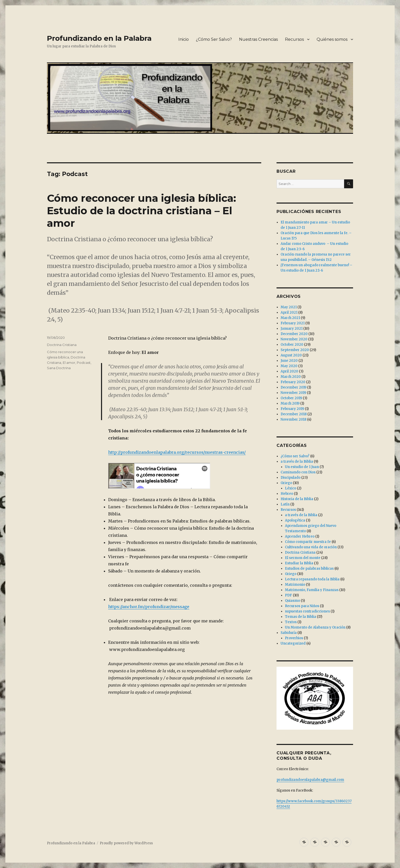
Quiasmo (292, 601)
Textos (291, 622)
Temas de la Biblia (301, 617)
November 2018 (293, 419)
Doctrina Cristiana (62, 345)
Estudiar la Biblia (299, 563)
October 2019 (291, 398)
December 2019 (293, 387)
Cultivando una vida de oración (311, 547)
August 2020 (291, 355)
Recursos (294, 39)
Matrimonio (295, 585)
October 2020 (292, 345)
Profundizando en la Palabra (99, 38)
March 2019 (290, 403)
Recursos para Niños (302, 606)
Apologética (295, 520)
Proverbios (294, 638)
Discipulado (291, 478)
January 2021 (292, 329)
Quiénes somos (332, 39)
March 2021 (290, 318)
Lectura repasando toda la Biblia (312, 579)
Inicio (184, 39)
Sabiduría (289, 633)
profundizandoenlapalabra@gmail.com (310, 780)
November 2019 (293, 393)
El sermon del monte (303, 558)
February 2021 (293, 323)
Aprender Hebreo (300, 536)
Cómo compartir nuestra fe (308, 542)
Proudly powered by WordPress (126, 843)
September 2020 (295, 350)
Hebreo (287, 494)
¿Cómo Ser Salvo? (214, 39)
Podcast (84, 363)
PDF (289, 595)
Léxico (291, 488)
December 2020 (294, 334)
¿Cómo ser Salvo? (295, 456)
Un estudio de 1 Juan (302, 467)
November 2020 (294, 339)
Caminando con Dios (298, 472)
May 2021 (289, 307)
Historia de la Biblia (297, 499)
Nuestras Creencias (258, 39)
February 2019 (292, 409)
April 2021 (289, 312)
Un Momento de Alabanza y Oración (315, 627)
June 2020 (289, 361)
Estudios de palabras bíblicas (309, 569)
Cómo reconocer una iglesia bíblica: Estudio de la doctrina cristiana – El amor (141, 211)
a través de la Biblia (297, 462)
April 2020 (289, 371)
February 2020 (293, 382)
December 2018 (294, 414)
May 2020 (289, 366)
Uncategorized (293, 643)
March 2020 (291, 377)
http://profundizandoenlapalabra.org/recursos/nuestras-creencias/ (177, 452)
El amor (69, 363)
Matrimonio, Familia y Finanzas (312, 590)
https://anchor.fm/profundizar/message (149, 607)
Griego (286, 483)
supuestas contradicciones (307, 611)
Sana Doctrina (59, 368)
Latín (285, 504)
